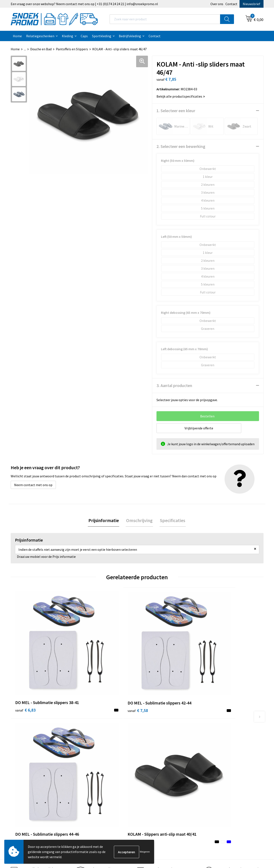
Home (17, 36)
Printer (210, 737)
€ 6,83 (25, 667)
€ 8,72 (215, 667)
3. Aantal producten (174, 385)
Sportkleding (102, 36)
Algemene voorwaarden (160, 731)
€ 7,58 (89, 667)
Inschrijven (246, 828)
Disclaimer (150, 750)
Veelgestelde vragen (95, 750)
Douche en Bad (41, 49)
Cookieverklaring (155, 737)
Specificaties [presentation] (172, 521)
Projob (210, 750)
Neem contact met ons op (33, 485)
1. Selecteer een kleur (176, 111)
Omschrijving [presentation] (139, 521)
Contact (231, 4)
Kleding (68, 36)
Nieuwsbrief (252, 4)
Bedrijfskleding (130, 36)
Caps (84, 36)
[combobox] (165, 19)
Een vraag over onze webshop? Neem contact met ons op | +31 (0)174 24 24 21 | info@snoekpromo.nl (84, 4)
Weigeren (145, 852)
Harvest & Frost (216, 744)
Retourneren (89, 763)
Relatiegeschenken (40, 36)
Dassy (209, 731)
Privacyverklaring (155, 744)
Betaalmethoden (92, 757)
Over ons (217, 4)
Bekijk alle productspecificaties (181, 96)
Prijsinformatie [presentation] (104, 521)
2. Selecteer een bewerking (181, 146)
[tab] (104, 521)
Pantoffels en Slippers (72, 49)
